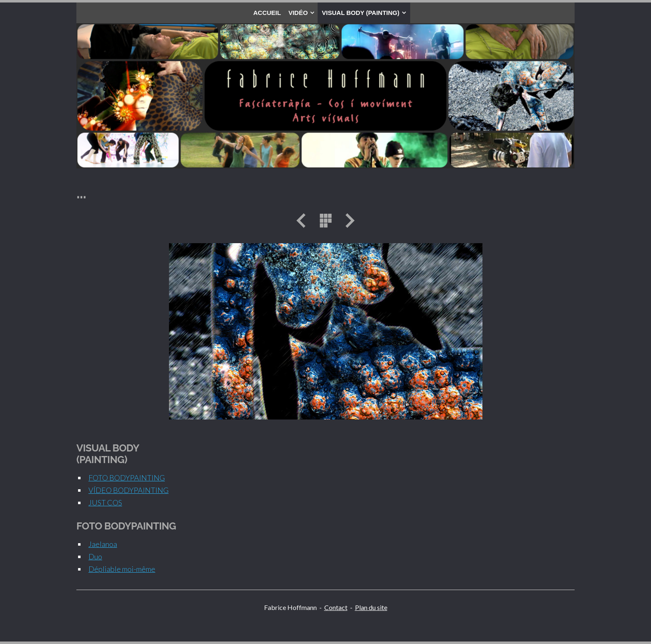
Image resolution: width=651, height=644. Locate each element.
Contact (336, 607)
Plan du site (371, 607)
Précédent (304, 221)
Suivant (347, 221)
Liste (325, 221)
